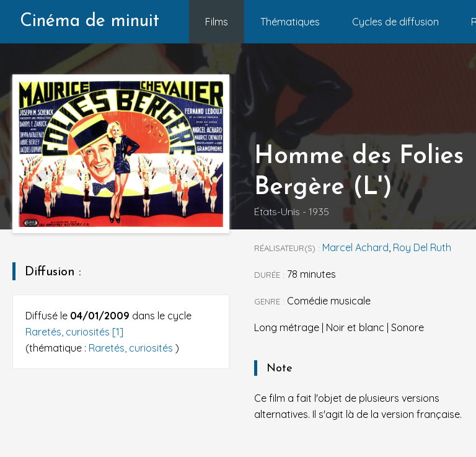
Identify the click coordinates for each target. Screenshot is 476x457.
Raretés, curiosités (132, 348)
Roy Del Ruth (422, 247)
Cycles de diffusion (395, 22)
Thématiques (290, 22)
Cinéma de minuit (90, 21)
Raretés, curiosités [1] (74, 332)
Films (217, 22)
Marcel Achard (355, 247)
